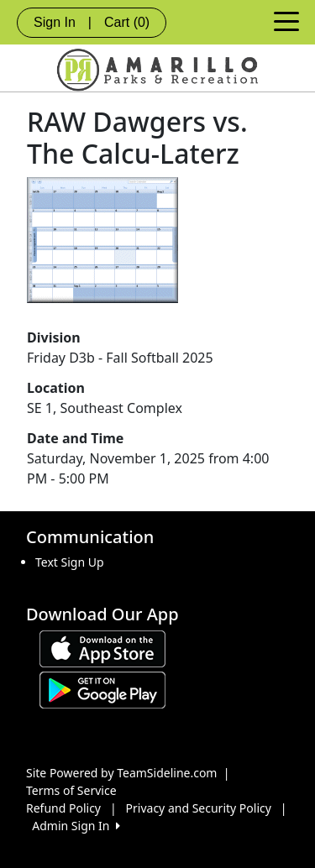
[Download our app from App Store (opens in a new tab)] (102, 647)
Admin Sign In (76, 826)
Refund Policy (63, 808)
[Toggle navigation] (286, 20)
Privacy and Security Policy (199, 808)
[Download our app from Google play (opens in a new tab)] (102, 688)
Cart (127, 22)
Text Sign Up (70, 562)
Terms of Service (71, 790)
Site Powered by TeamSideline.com (121, 773)
